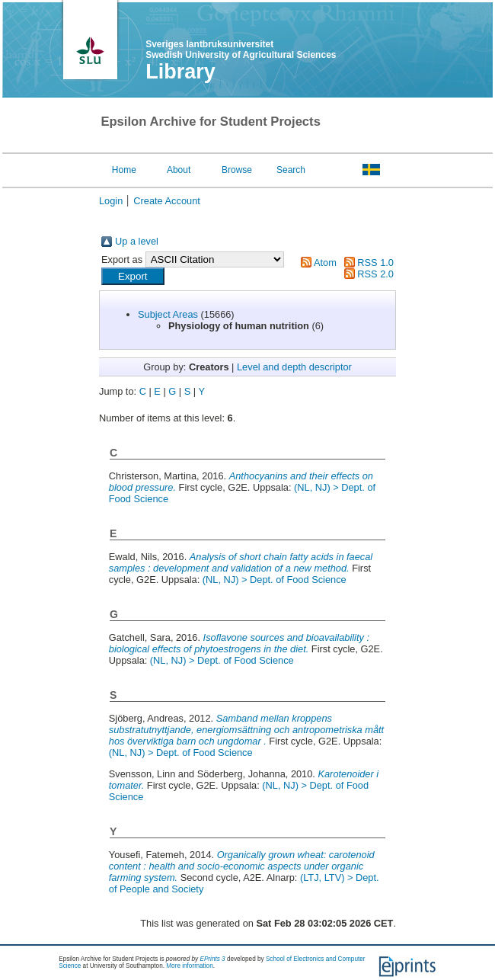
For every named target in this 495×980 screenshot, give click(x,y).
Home (124, 170)
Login (111, 201)
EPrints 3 (212, 959)
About (179, 170)
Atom (325, 263)
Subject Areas (168, 314)
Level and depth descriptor (294, 367)
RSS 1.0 (375, 263)
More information (189, 966)
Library (180, 72)
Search (291, 170)
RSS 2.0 (375, 274)
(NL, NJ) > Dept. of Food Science (275, 580)
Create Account (167, 201)
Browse (237, 170)
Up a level (137, 241)
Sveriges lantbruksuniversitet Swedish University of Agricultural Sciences (241, 50)
